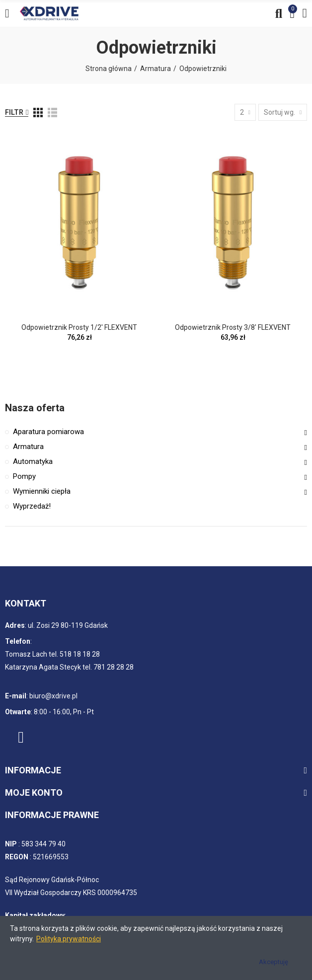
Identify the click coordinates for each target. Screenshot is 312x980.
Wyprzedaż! (32, 506)
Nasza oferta (35, 408)
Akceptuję (273, 962)
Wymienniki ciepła (42, 491)
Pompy (24, 476)
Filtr (14, 112)
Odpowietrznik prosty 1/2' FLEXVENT (79, 327)
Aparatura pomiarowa (48, 432)
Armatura (28, 447)
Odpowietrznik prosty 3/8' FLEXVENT (233, 327)
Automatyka (33, 461)
